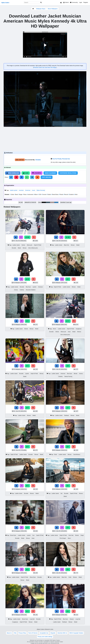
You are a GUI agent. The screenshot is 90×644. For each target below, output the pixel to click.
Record (66, 194)
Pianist (61, 194)
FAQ (15, 633)
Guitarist (71, 194)
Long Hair (32, 619)
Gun (33, 535)
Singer (21, 194)
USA (40, 194)
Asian (69, 332)
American (28, 190)
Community (74, 2)
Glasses (72, 619)
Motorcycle (30, 245)
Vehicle (23, 245)
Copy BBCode (47, 177)
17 (68, 321)
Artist (76, 194)
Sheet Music (55, 194)
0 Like (26, 173)
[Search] (41, 3)
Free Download (13, 173)
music (33, 190)
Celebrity (22, 290)
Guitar (12, 194)
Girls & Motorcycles (33, 248)
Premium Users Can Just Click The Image (45, 67)
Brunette (14, 248)
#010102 (44, 202)
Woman (25, 248)
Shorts (55, 329)
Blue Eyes (28, 287)
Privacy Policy (22, 633)
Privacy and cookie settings (45, 637)
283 (68, 237)
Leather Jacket (16, 245)
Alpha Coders (5, 3)
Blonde (26, 329)
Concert (44, 194)
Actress (16, 290)
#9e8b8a (52, 202)
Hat (62, 493)
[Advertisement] (45, 139)
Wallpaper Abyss (41, 9)
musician (21, 190)
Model (19, 248)
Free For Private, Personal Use (61, 159)
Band (16, 194)
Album (36, 194)
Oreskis (38, 160)
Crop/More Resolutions (68, 173)
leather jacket (14, 190)
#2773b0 (56, 202)
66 (27, 279)
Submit (66, 2)
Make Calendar (50, 173)
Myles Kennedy (41, 190)
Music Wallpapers (53, 9)
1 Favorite (37, 173)
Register (86, 2)
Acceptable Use (44, 633)
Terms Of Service (33, 633)
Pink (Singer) (63, 538)
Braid (56, 454)
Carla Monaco (77, 454)
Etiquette (53, 633)
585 (27, 237)
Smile (70, 577)
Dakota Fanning (68, 376)
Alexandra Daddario (31, 290)
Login (81, 2)
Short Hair (71, 535)
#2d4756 (48, 202)
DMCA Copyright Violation (76, 633)
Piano (25, 194)
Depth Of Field (38, 245)
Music (69, 538)
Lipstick (34, 287)
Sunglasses (79, 329)
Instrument (30, 194)
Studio (49, 194)
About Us (9, 633)
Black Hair (67, 245)
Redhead (67, 415)
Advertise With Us (62, 633)
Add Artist (20, 160)
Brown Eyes (13, 535)
